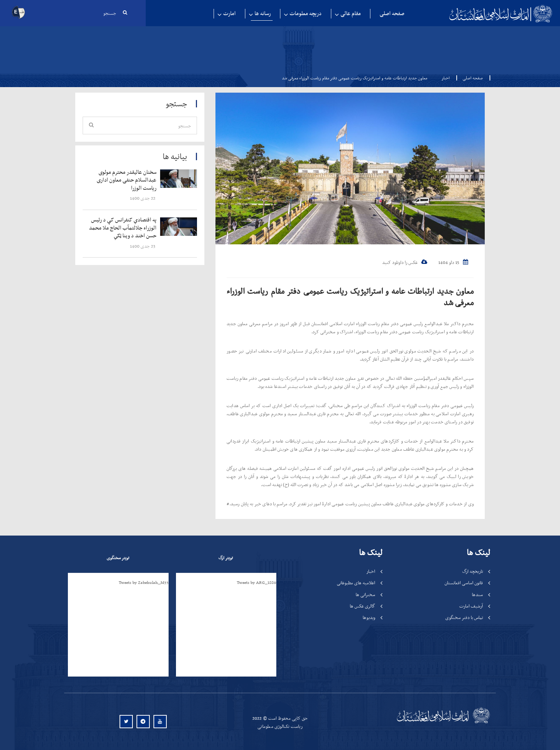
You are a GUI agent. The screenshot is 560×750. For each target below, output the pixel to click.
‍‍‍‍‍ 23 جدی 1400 (143, 246)
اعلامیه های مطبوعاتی (356, 583)
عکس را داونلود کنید (405, 262)
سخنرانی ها (365, 594)
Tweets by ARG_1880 (257, 582)
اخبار (446, 78)
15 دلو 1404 (453, 262)
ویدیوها (369, 617)
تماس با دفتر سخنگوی (464, 617)
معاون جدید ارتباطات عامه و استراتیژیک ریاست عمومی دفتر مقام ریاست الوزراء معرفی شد (350, 297)
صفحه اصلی (392, 13)
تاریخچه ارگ (473, 571)
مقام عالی (351, 13)
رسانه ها (263, 13)
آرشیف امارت (471, 606)
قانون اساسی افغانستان (464, 583)
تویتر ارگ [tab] (226, 558)
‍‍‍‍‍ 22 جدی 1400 (143, 198)
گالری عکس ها (362, 606)
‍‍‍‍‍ (124, 180)
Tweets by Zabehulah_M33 (144, 582)
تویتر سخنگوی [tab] (118, 558)
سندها (477, 594)
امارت (229, 13)
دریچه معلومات (306, 13)
